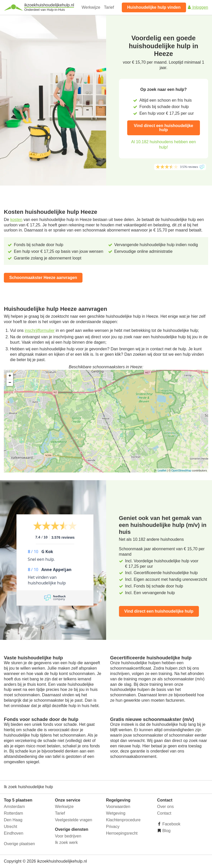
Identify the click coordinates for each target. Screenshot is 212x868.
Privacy (113, 827)
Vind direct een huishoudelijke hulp (164, 128)
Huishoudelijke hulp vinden (154, 7)
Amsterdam (14, 807)
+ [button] (10, 376)
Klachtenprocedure (123, 820)
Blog (166, 831)
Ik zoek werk (66, 842)
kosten (16, 220)
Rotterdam (13, 813)
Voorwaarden (118, 807)
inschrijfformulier (40, 330)
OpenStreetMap (181, 470)
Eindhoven (14, 833)
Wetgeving (116, 813)
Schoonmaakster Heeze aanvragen (43, 278)
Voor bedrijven (68, 836)
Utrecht (11, 827)
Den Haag (13, 820)
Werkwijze (91, 7)
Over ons (165, 807)
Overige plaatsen (19, 844)
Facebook (171, 824)
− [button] (10, 383)
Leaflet (162, 470)
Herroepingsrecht (122, 833)
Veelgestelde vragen (74, 820)
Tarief (109, 7)
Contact (164, 813)
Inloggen (198, 7)
